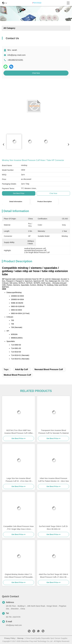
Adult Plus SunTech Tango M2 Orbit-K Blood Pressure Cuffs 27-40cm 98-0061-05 (54, 576)
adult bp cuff (21, 369)
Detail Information (16, 202)
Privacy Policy (10, 638)
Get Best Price (19, 193)
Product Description (45, 202)
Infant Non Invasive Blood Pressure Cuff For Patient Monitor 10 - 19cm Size (53, 480)
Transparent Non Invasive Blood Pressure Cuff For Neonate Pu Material (53, 432)
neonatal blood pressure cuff (49, 369)
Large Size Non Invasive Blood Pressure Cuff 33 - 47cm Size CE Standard (18, 480)
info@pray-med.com (16, 55)
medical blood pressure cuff (17, 375)
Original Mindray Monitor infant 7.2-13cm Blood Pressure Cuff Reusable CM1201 (18, 576)
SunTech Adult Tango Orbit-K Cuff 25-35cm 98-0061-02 (54, 528)
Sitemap (20, 638)
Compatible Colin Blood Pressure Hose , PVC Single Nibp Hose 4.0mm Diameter (19, 528)
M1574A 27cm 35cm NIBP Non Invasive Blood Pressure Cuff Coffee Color (18, 432)
